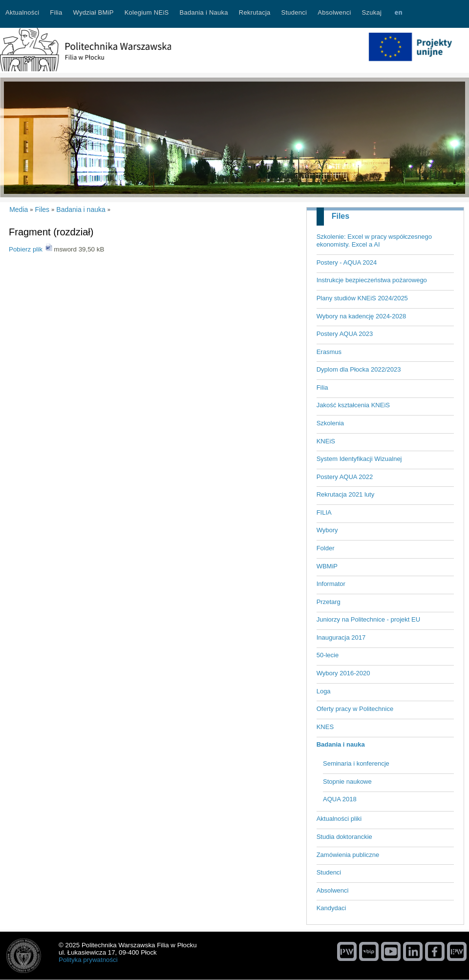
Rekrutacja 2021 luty (346, 494)
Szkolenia (330, 423)
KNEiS (326, 441)
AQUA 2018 (340, 799)
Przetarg (329, 602)
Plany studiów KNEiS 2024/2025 (362, 298)
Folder (326, 548)
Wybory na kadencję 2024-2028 (361, 316)
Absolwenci (333, 890)
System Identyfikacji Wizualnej (359, 459)
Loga (324, 691)
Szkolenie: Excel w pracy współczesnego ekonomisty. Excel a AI (374, 241)
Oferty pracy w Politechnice (355, 709)
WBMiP (327, 566)
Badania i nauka (341, 744)
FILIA (324, 512)
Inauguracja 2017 (341, 637)
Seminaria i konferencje (356, 763)
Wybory (327, 530)
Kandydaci (331, 908)
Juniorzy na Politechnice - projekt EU (368, 619)
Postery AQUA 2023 (345, 334)
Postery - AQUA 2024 (347, 262)
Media (19, 209)
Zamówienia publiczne (348, 855)
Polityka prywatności (88, 960)
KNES (325, 727)
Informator (331, 584)
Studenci (329, 872)
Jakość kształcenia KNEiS (353, 405)
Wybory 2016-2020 (343, 673)
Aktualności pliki (339, 819)
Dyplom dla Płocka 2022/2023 (359, 369)
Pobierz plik (26, 249)
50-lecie (328, 655)
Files (341, 216)
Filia (322, 387)
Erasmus (329, 352)
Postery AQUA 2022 (345, 477)
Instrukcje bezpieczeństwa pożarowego (372, 280)
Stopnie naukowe (347, 782)
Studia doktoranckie (344, 837)
